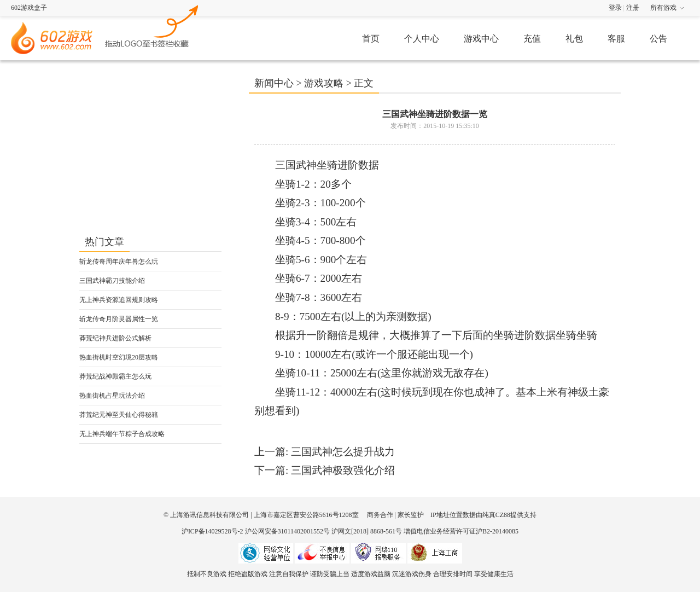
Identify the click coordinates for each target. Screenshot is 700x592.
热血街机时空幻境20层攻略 (119, 357)
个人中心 (422, 39)
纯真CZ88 (496, 515)
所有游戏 (663, 8)
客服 (616, 39)
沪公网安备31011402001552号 (288, 531)
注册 (633, 8)
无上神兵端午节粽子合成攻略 (122, 434)
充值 (532, 39)
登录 (615, 8)
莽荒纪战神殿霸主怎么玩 (115, 376)
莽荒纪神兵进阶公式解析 (115, 338)
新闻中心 (274, 83)
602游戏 (152, 25)
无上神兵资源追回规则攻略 (119, 300)
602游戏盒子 (29, 8)
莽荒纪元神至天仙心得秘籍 (119, 415)
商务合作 (380, 515)
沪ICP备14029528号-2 (212, 531)
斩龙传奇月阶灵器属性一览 (119, 319)
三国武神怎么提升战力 (343, 452)
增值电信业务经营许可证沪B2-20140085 (461, 531)
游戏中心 (481, 39)
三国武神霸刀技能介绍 (112, 281)
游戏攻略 (324, 83)
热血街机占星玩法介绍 (112, 396)
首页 (371, 39)
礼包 (574, 39)
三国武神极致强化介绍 (343, 470)
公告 (658, 39)
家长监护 (411, 515)
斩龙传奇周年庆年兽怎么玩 (119, 262)
